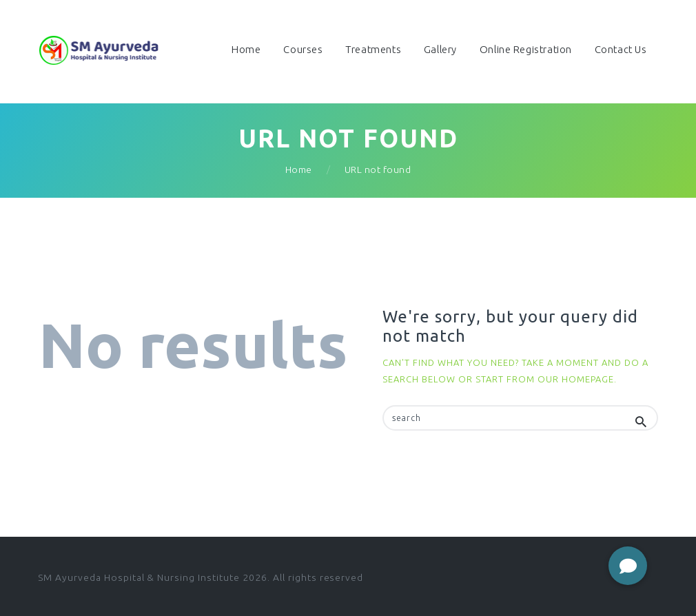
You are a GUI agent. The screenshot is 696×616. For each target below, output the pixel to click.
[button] (628, 566)
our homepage (576, 379)
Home (299, 170)
